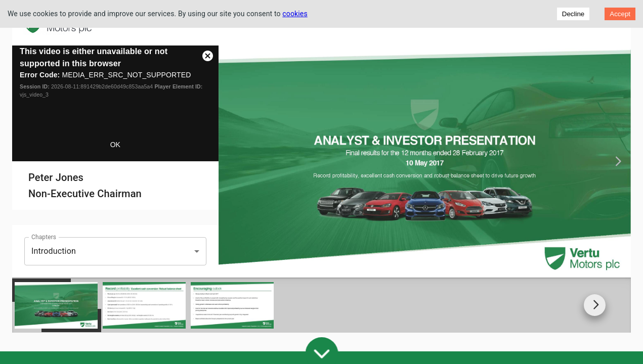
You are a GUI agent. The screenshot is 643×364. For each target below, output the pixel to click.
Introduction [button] (54, 251)
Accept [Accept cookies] (620, 14)
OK (115, 145)
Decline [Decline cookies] (573, 14)
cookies (295, 14)
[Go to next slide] (595, 298)
